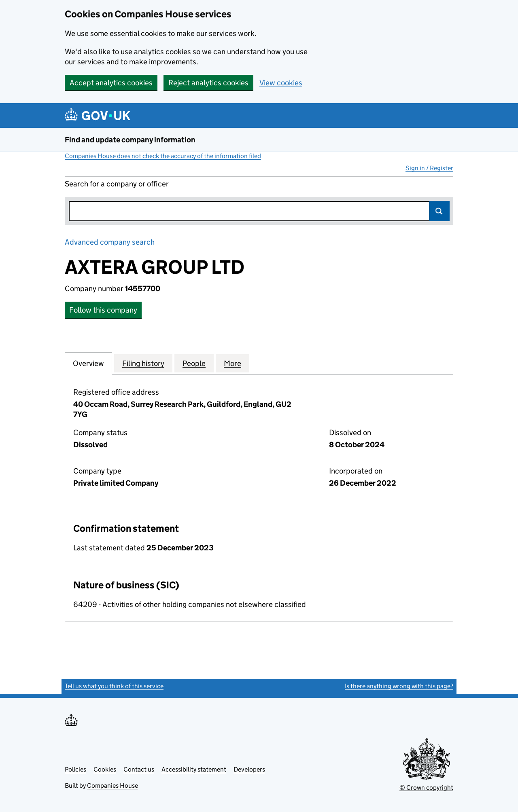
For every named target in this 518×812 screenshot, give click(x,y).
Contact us (139, 769)
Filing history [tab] (143, 363)
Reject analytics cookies (208, 83)
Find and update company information (130, 140)
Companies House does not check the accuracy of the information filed (163, 156)
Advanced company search (110, 242)
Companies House (113, 786)
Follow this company (103, 310)
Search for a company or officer (117, 184)
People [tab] (194, 363)
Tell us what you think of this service (114, 686)
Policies (75, 769)
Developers (249, 769)
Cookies (105, 769)
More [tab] (232, 363)
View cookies (281, 83)
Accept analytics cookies (111, 83)
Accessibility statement (194, 769)
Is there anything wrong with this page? (399, 686)
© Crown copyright (426, 788)
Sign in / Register (429, 168)
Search (439, 211)
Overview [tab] (88, 363)
